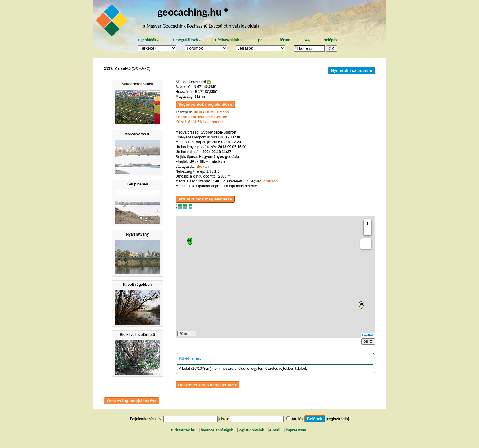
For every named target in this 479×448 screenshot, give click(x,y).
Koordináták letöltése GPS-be (201, 117)
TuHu (198, 112)
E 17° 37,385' (206, 92)
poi (261, 40)
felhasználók (228, 40)
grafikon (271, 181)
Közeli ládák (186, 122)
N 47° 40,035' (205, 87)
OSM (209, 112)
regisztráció (337, 419)
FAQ (307, 40)
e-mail (275, 430)
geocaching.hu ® (193, 12)
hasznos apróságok (217, 430)
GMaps (223, 112)
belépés (330, 40)
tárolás (298, 419)
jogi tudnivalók (251, 430)
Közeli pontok (212, 122)
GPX (368, 342)
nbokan (202, 167)
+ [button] (368, 223)
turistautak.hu (183, 430)
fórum (285, 40)
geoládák (148, 40)
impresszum (296, 430)
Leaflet (368, 335)
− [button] (368, 231)
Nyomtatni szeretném (351, 70)
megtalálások (187, 40)
